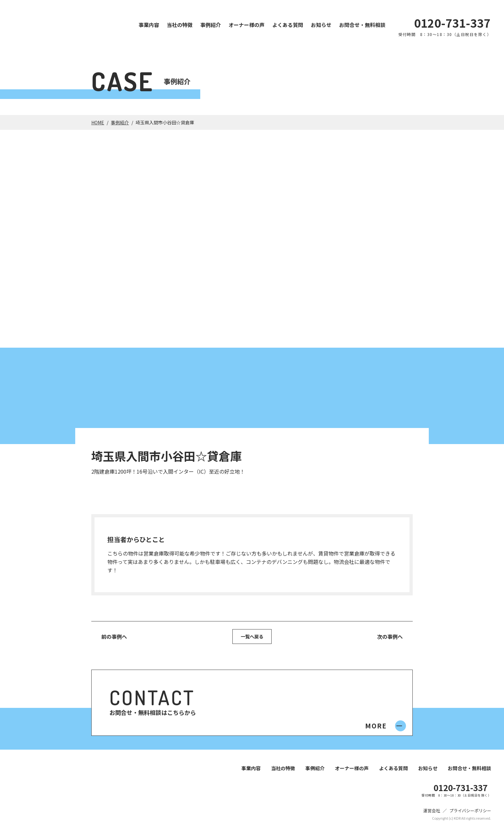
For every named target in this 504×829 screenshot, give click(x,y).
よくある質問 (288, 25)
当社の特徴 (180, 25)
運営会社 (432, 812)
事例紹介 (211, 25)
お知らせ (321, 25)
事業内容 (149, 25)
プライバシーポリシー (470, 812)
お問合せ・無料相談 (362, 25)
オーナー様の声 (247, 25)
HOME (98, 122)
